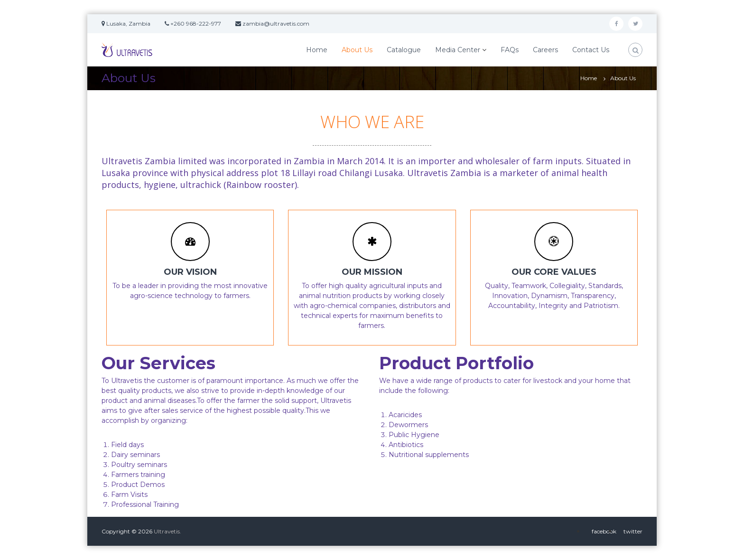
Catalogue (404, 50)
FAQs (510, 50)
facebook (604, 531)
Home (317, 50)
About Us (357, 50)
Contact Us (591, 50)
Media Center (458, 50)
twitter (633, 531)
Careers (545, 50)
